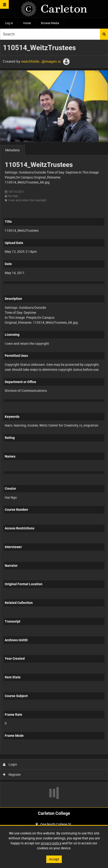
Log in (9, 23)
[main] (54, 424)
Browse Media (50, 23)
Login (10, 764)
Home (27, 23)
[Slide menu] (4, 4)
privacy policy (51, 843)
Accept (54, 859)
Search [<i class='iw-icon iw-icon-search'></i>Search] (104, 34)
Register (12, 774)
